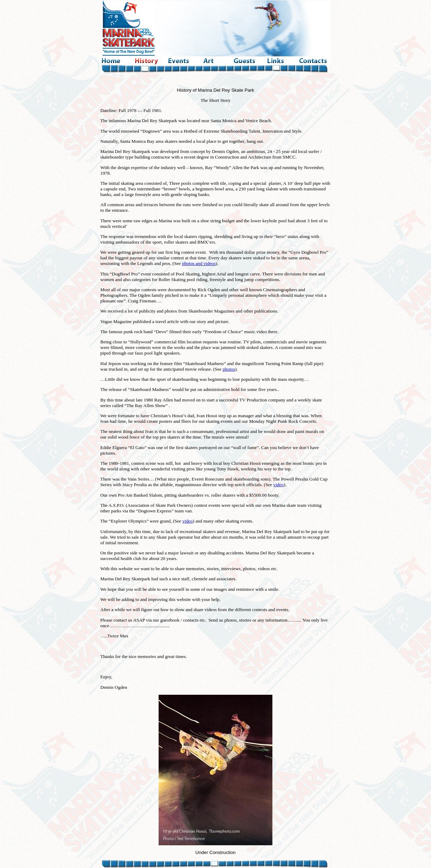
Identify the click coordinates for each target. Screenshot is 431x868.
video (279, 485)
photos (229, 369)
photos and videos (199, 263)
